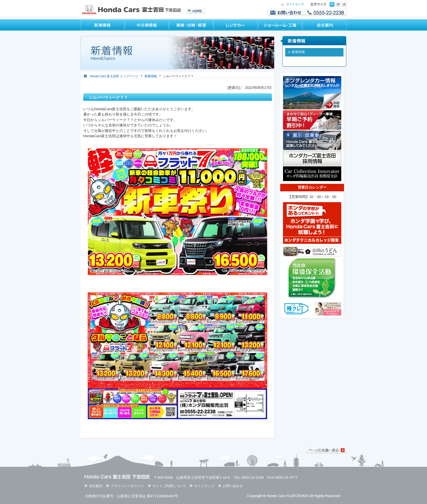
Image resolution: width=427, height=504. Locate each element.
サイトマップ (204, 486)
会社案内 (96, 486)
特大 (344, 4)
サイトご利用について (169, 486)
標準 (332, 4)
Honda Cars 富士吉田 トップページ (114, 76)
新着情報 (151, 76)
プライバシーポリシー (127, 486)
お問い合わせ (233, 486)
